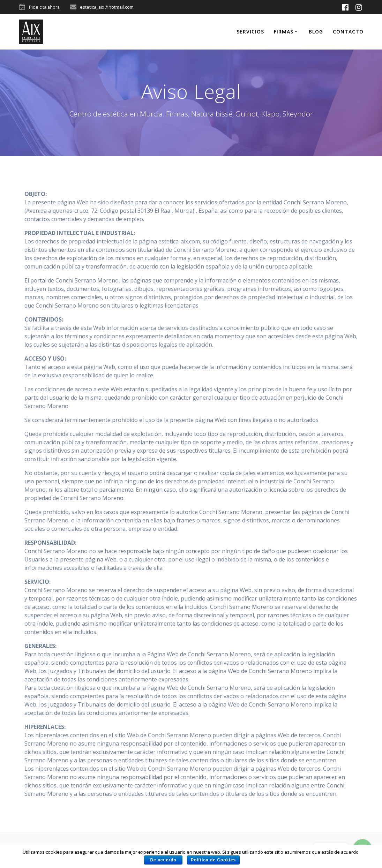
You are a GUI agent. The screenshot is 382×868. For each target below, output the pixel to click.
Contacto (348, 32)
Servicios (250, 32)
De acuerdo (163, 860)
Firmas (284, 32)
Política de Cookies (214, 860)
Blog (316, 32)
